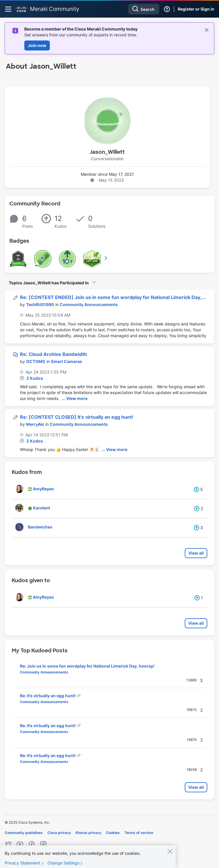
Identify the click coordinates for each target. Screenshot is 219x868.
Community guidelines (24, 833)
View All (106, 258)
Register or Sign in (196, 9)
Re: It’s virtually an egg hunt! (48, 696)
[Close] (170, 856)
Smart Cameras (66, 361)
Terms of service (139, 833)
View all (196, 553)
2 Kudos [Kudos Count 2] (35, 378)
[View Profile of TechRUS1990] (40, 304)
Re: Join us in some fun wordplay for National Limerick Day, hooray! (87, 666)
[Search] (144, 9)
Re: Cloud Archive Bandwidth (53, 354)
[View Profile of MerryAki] (35, 424)
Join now (37, 45)
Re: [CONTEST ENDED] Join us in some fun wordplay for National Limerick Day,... (113, 297)
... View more (75, 398)
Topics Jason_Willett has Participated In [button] (49, 283)
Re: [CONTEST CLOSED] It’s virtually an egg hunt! (77, 417)
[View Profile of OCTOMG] (36, 361)
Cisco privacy (59, 833)
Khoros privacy (88, 833)
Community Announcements (89, 304)
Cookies (113, 833)
